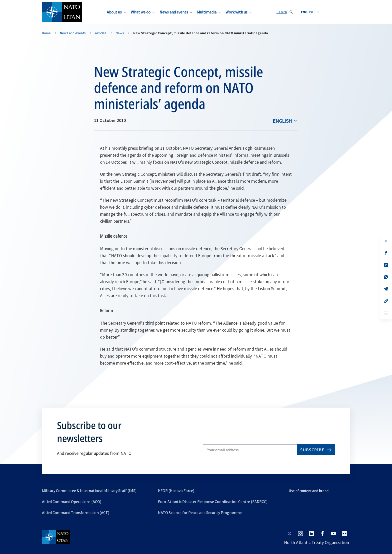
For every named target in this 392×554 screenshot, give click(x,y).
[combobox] (310, 12)
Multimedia (207, 12)
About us (114, 12)
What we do (141, 12)
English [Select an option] (282, 121)
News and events (174, 12)
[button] (310, 12)
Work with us (236, 12)
